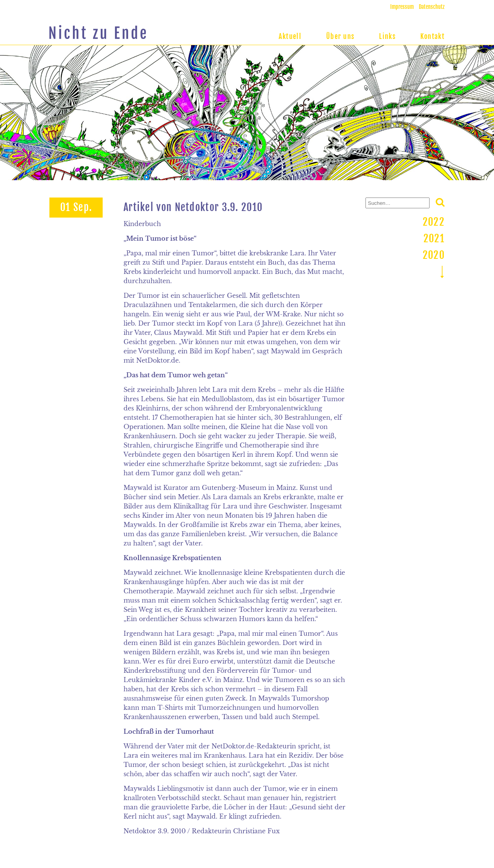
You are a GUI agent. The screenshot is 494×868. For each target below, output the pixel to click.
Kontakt (432, 36)
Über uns (340, 36)
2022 (434, 222)
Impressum (402, 7)
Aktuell (290, 36)
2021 (434, 238)
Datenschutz (432, 7)
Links (387, 36)
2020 (434, 255)
